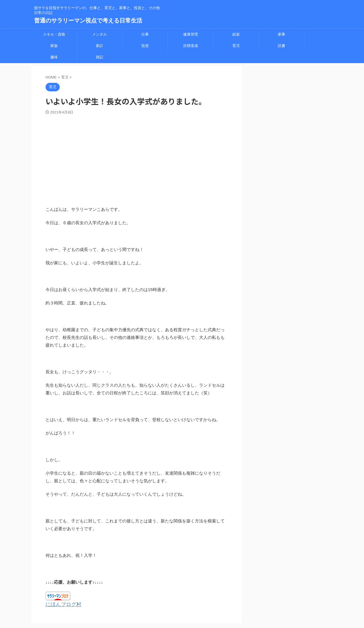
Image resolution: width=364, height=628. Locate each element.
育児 (236, 46)
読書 (282, 46)
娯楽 (236, 34)
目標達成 (191, 46)
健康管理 (191, 34)
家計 (100, 46)
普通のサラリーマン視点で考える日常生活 (88, 20)
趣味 (54, 57)
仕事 (145, 34)
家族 (54, 46)
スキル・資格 (54, 34)
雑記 (100, 57)
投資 (145, 46)
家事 (282, 34)
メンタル (100, 34)
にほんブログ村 (60, 604)
